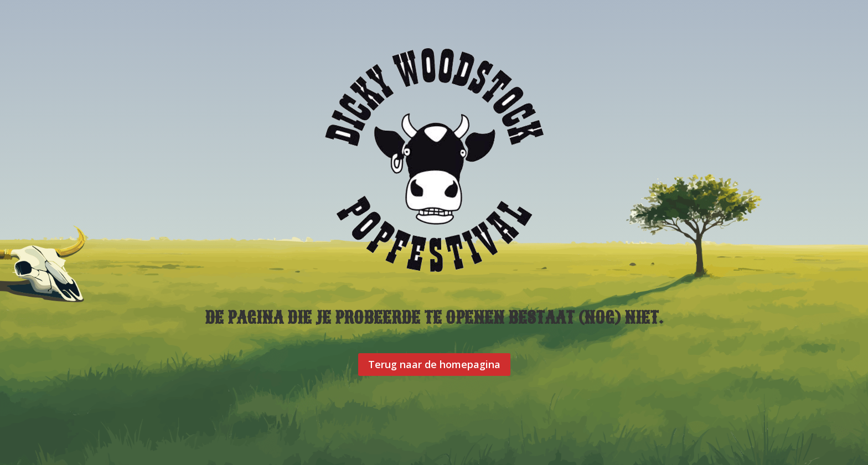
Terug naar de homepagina (434, 364)
